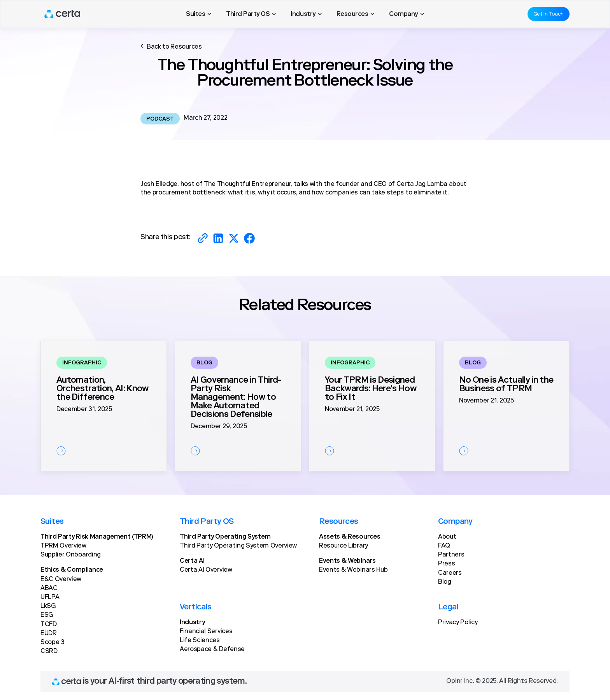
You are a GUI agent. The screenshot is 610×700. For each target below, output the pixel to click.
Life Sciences (200, 640)
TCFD (49, 625)
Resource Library (344, 546)
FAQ (444, 546)
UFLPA (50, 597)
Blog (445, 582)
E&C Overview (61, 579)
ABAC (49, 588)
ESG (47, 615)
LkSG (48, 606)
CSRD (49, 651)
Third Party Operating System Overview (238, 546)
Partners (451, 555)
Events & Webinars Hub (353, 570)
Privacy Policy (458, 623)
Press (446, 564)
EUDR (49, 633)
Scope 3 (53, 642)
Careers (450, 573)
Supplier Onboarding (71, 555)
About (447, 537)
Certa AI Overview (206, 570)
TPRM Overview (63, 546)
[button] (199, 14)
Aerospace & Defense (212, 649)
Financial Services (206, 632)
